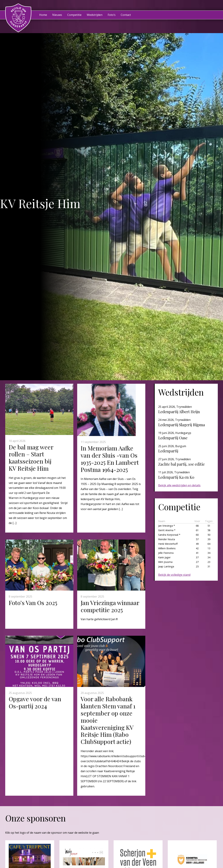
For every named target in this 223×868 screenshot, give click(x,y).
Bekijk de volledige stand (174, 575)
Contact (126, 15)
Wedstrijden (95, 15)
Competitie (74, 15)
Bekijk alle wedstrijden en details (179, 485)
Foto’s (112, 15)
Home (43, 15)
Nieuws (57, 15)
